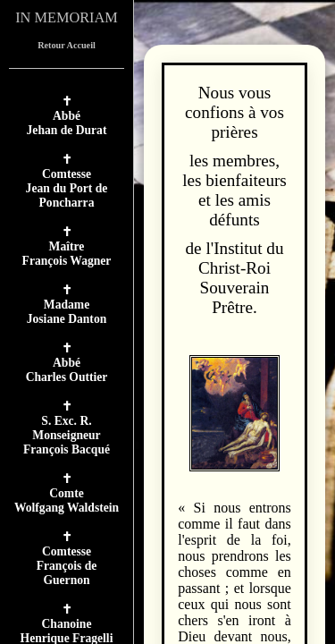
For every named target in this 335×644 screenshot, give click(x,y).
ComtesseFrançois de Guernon (67, 566)
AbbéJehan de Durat (67, 123)
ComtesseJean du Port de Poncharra (67, 188)
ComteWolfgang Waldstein (67, 500)
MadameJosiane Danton (67, 312)
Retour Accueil (67, 45)
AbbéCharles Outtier (67, 370)
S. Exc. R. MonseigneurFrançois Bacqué (67, 435)
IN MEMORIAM (67, 17)
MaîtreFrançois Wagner (67, 254)
